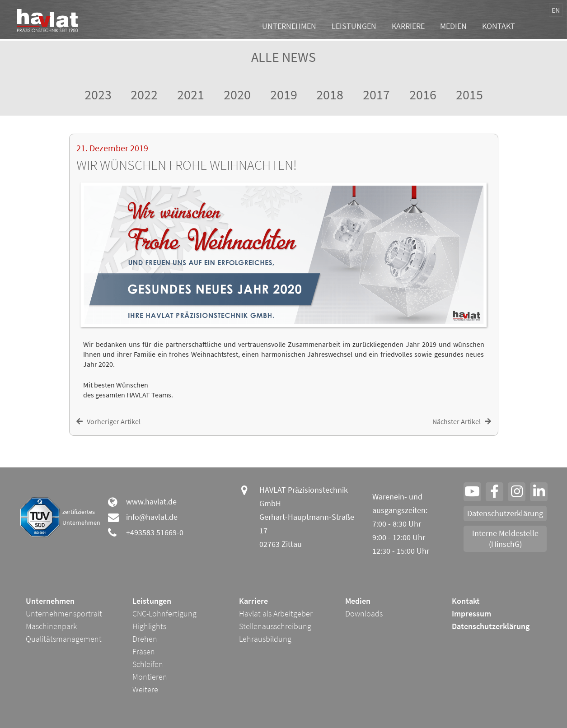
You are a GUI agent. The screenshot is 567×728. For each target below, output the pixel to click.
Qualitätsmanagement (64, 639)
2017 (376, 94)
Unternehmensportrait (64, 614)
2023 (98, 94)
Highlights (149, 626)
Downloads (364, 614)
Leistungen (354, 27)
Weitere (145, 689)
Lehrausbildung (265, 639)
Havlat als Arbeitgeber (276, 614)
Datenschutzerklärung (505, 513)
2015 (469, 94)
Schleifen (148, 664)
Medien (453, 27)
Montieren (150, 677)
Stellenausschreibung (275, 626)
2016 (423, 94)
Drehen (145, 639)
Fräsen (144, 651)
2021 (191, 94)
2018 (330, 94)
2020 (237, 94)
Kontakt (499, 27)
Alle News (283, 57)
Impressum (471, 614)
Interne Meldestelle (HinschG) (505, 539)
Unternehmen (289, 27)
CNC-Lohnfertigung (164, 614)
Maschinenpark (51, 626)
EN (556, 10)
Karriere (408, 27)
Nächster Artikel (462, 421)
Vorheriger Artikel (108, 421)
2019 (284, 94)
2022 (144, 94)
